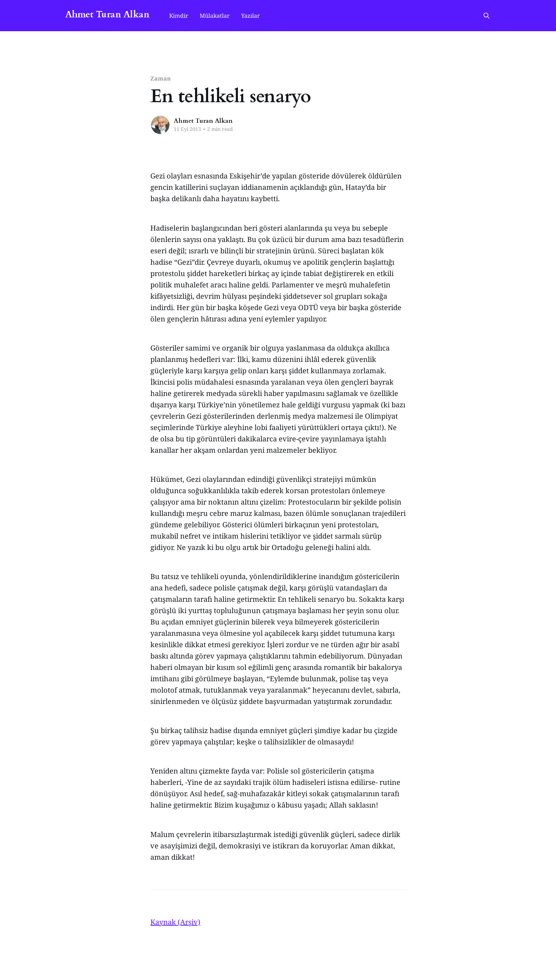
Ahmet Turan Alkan (107, 15)
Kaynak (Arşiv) (175, 922)
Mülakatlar (215, 16)
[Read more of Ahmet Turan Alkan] (160, 125)
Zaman (161, 78)
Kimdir (179, 16)
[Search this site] (486, 16)
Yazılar (251, 16)
